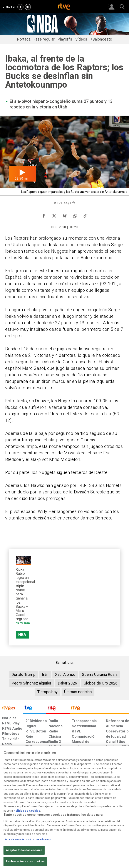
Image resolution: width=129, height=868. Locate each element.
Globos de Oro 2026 (101, 683)
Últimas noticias (78, 692)
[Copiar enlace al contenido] (85, 215)
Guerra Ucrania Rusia (100, 674)
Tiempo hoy (47, 692)
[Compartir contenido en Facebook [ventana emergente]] (44, 215)
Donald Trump (23, 674)
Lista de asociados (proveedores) (27, 845)
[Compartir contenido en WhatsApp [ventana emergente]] (75, 215)
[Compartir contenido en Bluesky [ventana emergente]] (65, 215)
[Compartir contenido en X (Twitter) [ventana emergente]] (54, 215)
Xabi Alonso (65, 674)
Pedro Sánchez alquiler (32, 683)
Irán (45, 674)
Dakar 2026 (67, 683)
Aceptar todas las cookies (24, 856)
